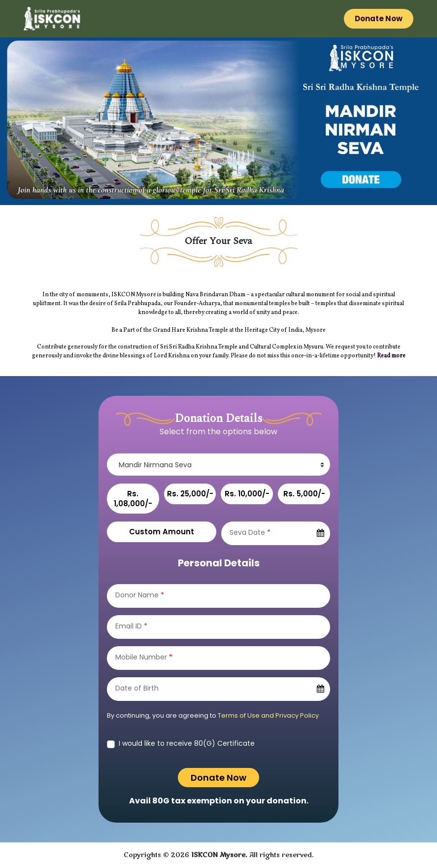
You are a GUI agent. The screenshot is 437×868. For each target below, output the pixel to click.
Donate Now (379, 18)
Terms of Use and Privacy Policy (268, 715)
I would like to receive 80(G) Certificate (187, 743)
